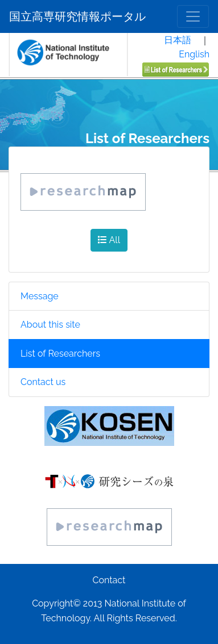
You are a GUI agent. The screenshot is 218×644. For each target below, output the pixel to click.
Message (40, 296)
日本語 (178, 40)
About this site (50, 325)
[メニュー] (193, 16)
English (194, 54)
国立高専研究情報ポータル (77, 16)
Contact (109, 580)
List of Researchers (60, 354)
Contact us (43, 382)
